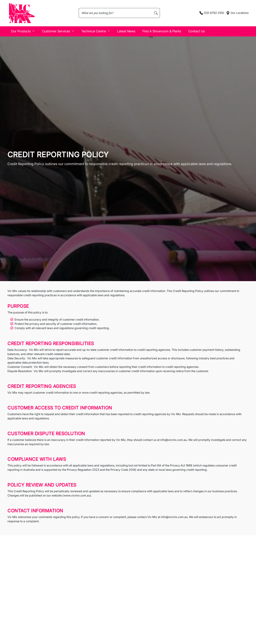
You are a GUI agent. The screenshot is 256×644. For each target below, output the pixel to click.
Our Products (23, 31)
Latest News (126, 31)
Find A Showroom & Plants (162, 31)
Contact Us (197, 31)
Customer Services (58, 31)
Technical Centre (96, 31)
